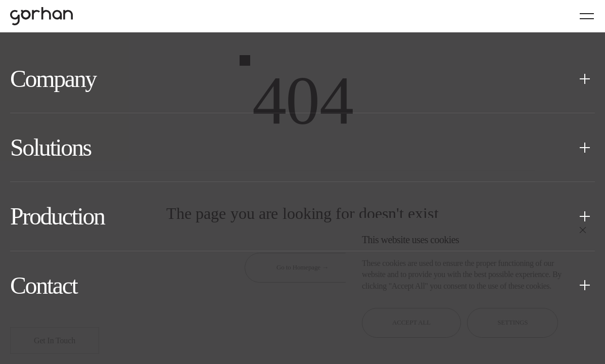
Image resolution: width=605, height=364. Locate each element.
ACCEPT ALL (411, 322)
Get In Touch (55, 340)
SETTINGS (513, 322)
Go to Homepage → (302, 267)
